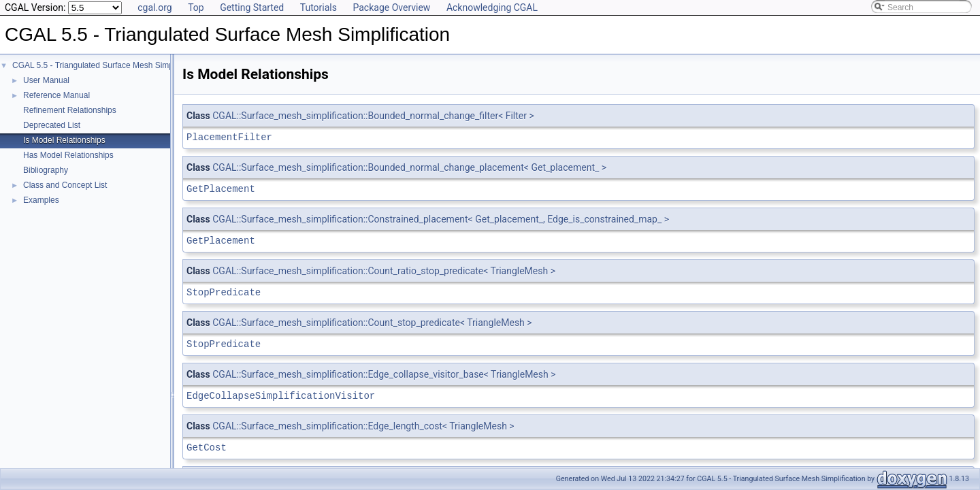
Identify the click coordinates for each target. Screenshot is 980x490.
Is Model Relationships (64, 140)
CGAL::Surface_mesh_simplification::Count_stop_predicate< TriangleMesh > (372, 323)
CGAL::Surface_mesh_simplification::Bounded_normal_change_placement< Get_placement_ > (409, 167)
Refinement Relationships (70, 110)
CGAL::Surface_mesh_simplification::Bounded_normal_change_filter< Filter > (373, 116)
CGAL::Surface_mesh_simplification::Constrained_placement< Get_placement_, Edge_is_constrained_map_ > (441, 219)
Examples (41, 200)
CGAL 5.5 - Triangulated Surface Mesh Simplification (108, 65)
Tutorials (318, 7)
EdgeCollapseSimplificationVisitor (281, 396)
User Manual (46, 80)
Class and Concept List (65, 185)
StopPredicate (224, 292)
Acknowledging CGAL (492, 7)
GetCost (207, 447)
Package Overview (391, 7)
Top (196, 7)
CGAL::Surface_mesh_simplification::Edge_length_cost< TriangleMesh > (363, 426)
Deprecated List (52, 125)
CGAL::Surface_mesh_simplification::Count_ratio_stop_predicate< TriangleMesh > (384, 271)
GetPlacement (221, 189)
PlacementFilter (229, 137)
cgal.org (154, 7)
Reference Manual (56, 95)
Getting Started (252, 7)
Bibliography (46, 170)
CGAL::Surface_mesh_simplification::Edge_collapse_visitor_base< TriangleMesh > (384, 374)
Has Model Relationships (68, 155)
